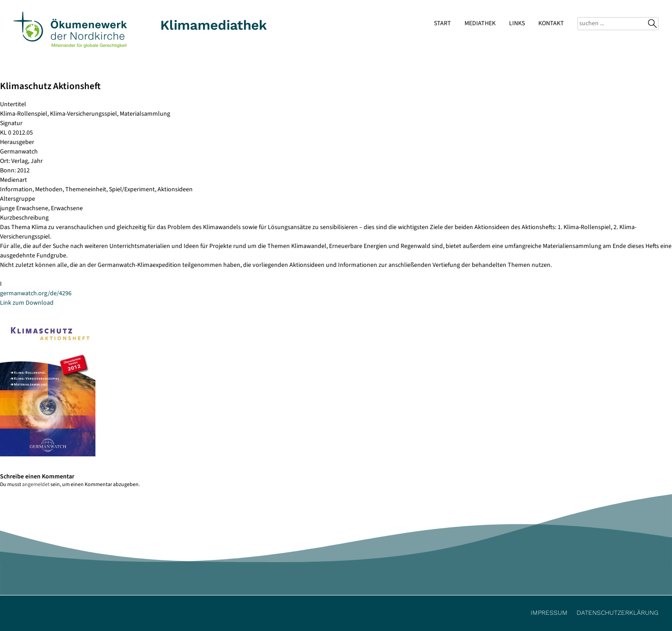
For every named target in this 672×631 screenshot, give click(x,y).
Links (517, 23)
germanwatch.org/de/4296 (36, 293)
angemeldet (36, 485)
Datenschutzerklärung (618, 613)
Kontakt (551, 23)
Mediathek (480, 23)
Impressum (549, 613)
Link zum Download (27, 303)
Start (442, 23)
